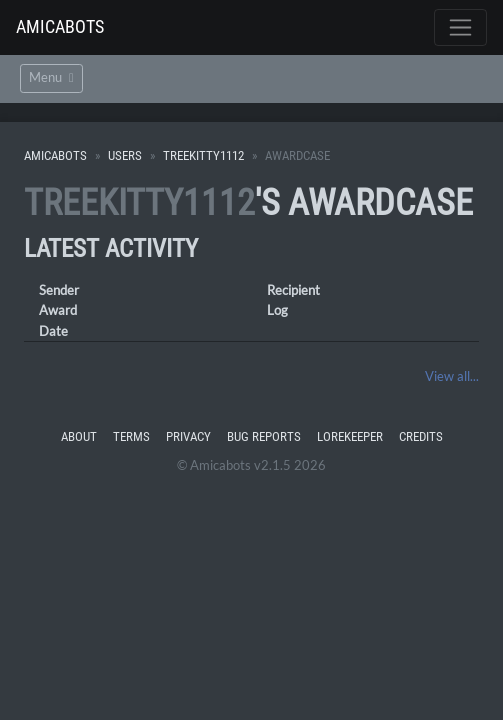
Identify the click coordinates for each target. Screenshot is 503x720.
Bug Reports (264, 436)
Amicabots (60, 26)
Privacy (188, 436)
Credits (421, 436)
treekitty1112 (203, 155)
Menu (51, 77)
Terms (131, 436)
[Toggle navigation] (460, 27)
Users (125, 155)
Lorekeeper (350, 436)
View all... (452, 376)
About (79, 436)
